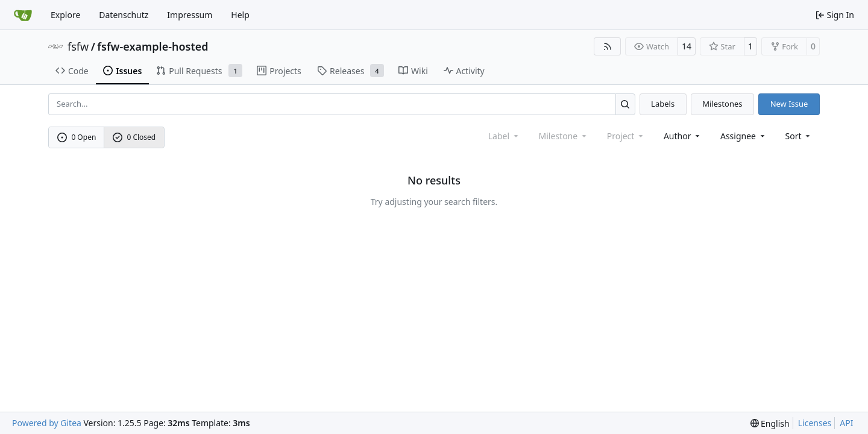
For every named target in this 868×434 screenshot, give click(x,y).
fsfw (78, 46)
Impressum (190, 15)
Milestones (722, 104)
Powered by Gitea (47, 423)
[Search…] (625, 104)
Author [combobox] (683, 136)
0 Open (77, 137)
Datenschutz (124, 15)
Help (240, 15)
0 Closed (134, 137)
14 (687, 46)
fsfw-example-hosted (153, 46)
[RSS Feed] (608, 46)
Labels (663, 104)
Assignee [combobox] (744, 136)
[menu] (799, 136)
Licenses (815, 423)
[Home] (23, 15)
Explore (65, 15)
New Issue (789, 104)
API (846, 423)
